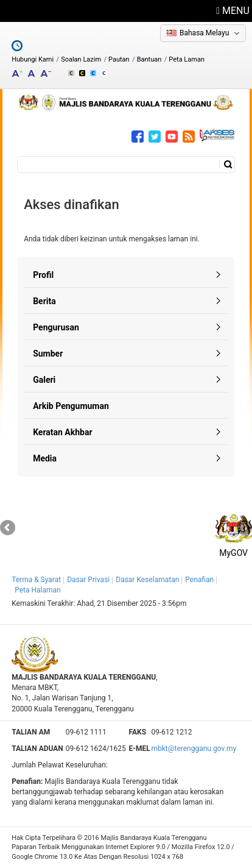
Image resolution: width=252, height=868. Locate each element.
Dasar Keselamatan (147, 580)
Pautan (119, 59)
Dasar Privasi (88, 580)
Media (45, 458)
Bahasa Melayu (204, 33)
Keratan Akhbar (62, 432)
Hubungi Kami (33, 59)
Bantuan (149, 59)
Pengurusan (56, 327)
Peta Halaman (38, 590)
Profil (43, 275)
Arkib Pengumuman (71, 406)
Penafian (199, 580)
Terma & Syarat (36, 580)
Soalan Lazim (81, 59)
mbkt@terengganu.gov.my (194, 749)
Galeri (44, 380)
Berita (44, 301)
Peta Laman (187, 59)
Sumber (48, 354)
